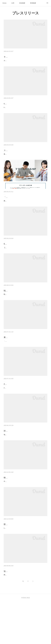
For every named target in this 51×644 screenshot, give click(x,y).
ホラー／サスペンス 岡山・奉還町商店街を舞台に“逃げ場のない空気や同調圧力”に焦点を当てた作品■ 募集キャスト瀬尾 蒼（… (25, 65)
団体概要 (22, 3)
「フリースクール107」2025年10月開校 (21, 209)
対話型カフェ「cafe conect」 (17, 463)
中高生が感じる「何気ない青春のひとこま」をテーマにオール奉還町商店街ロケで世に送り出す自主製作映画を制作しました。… (25, 517)
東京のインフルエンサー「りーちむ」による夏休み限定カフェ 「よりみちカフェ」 (25, 362)
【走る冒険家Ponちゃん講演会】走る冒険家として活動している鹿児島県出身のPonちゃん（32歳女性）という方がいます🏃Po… (25, 263)
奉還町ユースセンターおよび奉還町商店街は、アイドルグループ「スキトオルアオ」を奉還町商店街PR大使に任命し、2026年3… (25, 164)
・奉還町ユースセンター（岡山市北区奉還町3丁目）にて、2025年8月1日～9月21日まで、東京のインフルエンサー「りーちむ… (25, 369)
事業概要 (33, 3)
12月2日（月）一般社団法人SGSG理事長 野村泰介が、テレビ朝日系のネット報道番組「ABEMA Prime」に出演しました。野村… (25, 567)
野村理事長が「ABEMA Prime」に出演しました (25, 562)
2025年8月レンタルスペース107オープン (22, 413)
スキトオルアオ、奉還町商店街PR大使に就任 (24, 159)
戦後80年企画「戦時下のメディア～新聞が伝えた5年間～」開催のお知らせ (25, 309)
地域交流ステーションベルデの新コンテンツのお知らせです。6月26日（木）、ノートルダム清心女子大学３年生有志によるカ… (25, 468)
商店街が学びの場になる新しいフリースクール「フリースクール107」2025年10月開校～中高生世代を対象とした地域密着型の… (25, 214)
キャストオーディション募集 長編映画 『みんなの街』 (25, 59)
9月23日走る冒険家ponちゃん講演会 (20, 258)
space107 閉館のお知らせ (15, 110)
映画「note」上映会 (13, 512)
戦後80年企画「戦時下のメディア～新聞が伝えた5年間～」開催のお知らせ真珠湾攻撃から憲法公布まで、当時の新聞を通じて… (25, 316)
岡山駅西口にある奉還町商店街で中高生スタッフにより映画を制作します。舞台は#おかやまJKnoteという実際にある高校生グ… (25, 616)
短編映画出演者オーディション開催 (20, 611)
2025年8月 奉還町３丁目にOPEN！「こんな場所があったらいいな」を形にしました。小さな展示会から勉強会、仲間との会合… (25, 419)
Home (4, 3)
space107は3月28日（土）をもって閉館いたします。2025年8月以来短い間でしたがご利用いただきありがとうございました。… (25, 115)
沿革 (13, 3)
